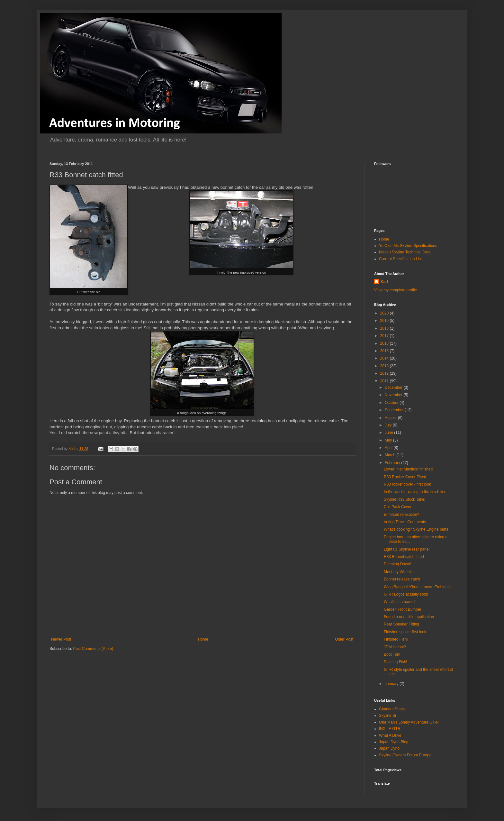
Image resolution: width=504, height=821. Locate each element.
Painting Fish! (396, 662)
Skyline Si (387, 716)
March (391, 455)
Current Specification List (400, 259)
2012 (385, 373)
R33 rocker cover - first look (407, 484)
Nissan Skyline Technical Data (405, 252)
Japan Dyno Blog (394, 742)
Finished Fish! (396, 639)
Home (203, 639)
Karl (384, 282)
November (394, 395)
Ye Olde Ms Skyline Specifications (408, 246)
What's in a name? (400, 602)
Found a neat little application (409, 617)
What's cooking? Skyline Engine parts (416, 529)
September (395, 410)
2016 (385, 343)
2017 (385, 336)
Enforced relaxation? (401, 515)
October (392, 403)
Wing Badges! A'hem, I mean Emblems (417, 587)
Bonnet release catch (402, 579)
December (394, 388)
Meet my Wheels (398, 572)
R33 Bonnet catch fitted (404, 557)
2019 (385, 321)
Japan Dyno (389, 748)
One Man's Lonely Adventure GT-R (409, 722)
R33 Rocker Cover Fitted (405, 477)
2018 (385, 328)
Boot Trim (392, 654)
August (391, 418)
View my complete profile (396, 290)
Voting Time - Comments (405, 522)
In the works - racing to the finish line (415, 492)
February (393, 463)
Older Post (344, 639)
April (389, 448)
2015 (385, 351)
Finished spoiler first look (405, 632)
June (389, 433)
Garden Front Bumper (403, 609)
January (392, 684)
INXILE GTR (390, 729)
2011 (385, 381)
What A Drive (390, 735)
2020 (385, 313)
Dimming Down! (397, 564)
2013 (385, 366)
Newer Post (61, 639)
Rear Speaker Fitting (401, 624)
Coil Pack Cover (398, 507)
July (389, 425)
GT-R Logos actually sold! (406, 594)
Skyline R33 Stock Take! (405, 499)
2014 (385, 358)
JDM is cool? (395, 647)
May (389, 440)
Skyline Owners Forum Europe (405, 755)
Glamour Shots (392, 709)
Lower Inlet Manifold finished (408, 469)
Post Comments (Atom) (93, 649)
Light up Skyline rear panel (407, 549)
